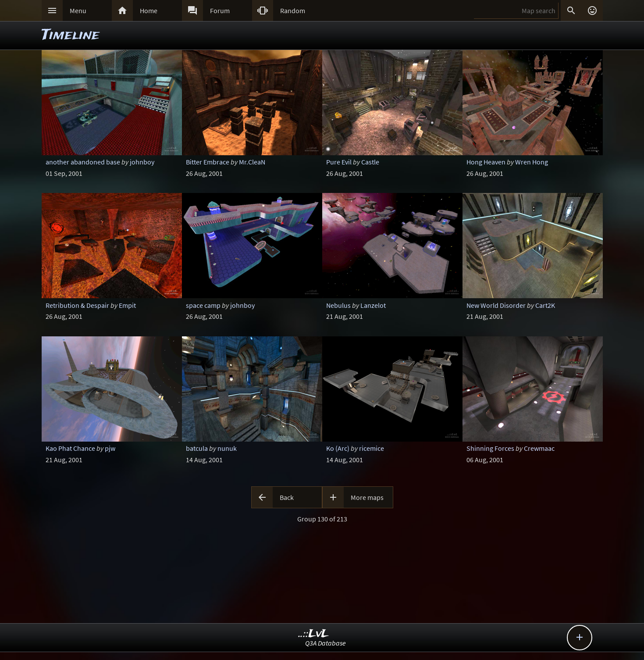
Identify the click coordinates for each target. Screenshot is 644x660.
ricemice (372, 448)
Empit (127, 305)
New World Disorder (496, 305)
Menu (78, 11)
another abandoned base (83, 162)
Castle (370, 162)
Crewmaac (539, 448)
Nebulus (338, 305)
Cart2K (545, 305)
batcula (197, 448)
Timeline (71, 35)
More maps (367, 497)
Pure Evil (339, 162)
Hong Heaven (486, 162)
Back (287, 497)
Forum (220, 11)
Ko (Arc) (338, 448)
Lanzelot (373, 305)
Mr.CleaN (252, 162)
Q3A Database (326, 643)
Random (293, 11)
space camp (203, 305)
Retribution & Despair (77, 305)
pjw (110, 448)
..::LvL (314, 634)
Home (149, 11)
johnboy (142, 162)
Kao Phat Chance (70, 448)
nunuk (227, 448)
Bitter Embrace (208, 162)
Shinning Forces (490, 448)
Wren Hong (532, 162)
